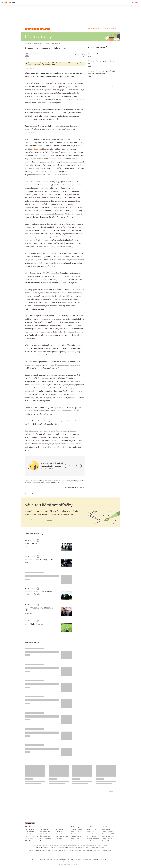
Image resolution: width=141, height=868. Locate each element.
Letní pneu (75, 850)
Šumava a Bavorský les (92, 834)
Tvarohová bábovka (76, 836)
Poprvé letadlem (91, 831)
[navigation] (2, 3)
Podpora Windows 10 (103, 845)
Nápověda (64, 859)
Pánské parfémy (106, 850)
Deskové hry (82, 850)
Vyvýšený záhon (100, 848)
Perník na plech (75, 841)
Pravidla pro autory (91, 859)
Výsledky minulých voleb (31, 836)
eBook (28, 59)
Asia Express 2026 (91, 845)
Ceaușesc (37, 149)
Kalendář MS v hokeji (46, 838)
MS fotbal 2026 (60, 829)
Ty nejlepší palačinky (76, 829)
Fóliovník (92, 848)
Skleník (87, 848)
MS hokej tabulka (45, 834)
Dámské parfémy (67, 850)
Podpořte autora (77, 55)
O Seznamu (43, 859)
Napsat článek (73, 466)
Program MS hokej (45, 831)
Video (27, 608)
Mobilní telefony (46, 850)
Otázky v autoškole (107, 838)
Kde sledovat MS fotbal (62, 836)
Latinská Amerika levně (93, 838)
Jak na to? (50, 520)
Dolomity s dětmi (91, 841)
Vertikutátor (53, 848)
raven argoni (35, 54)
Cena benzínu (63, 845)
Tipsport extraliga (45, 841)
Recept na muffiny (76, 831)
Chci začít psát (109, 29)
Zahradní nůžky (73, 848)
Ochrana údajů (79, 859)
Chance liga (59, 838)
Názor (39, 494)
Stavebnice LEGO (56, 850)
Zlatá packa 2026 (73, 845)
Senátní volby (28, 834)
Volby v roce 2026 (29, 829)
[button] (67, 547)
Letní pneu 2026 (106, 829)
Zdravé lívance (75, 834)
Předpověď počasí (54, 845)
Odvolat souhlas (103, 859)
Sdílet (34, 59)
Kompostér (81, 848)
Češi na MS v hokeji (45, 836)
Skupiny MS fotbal (60, 834)
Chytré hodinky (97, 850)
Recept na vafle (75, 838)
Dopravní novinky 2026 (108, 834)
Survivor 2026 (82, 845)
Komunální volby (29, 831)
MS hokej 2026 (44, 829)
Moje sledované (93, 29)
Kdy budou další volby (31, 838)
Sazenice (47, 848)
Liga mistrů (59, 841)
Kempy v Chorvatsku (92, 829)
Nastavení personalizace (70, 862)
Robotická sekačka (63, 848)
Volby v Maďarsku (29, 841)
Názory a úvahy (95, 61)
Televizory (89, 850)
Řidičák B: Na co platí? (108, 836)
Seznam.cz (135, 3)
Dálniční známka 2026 (108, 831)
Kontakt (71, 859)
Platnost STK (105, 841)
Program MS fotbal (61, 831)
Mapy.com (45, 845)
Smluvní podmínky (54, 859)
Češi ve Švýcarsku (91, 836)
